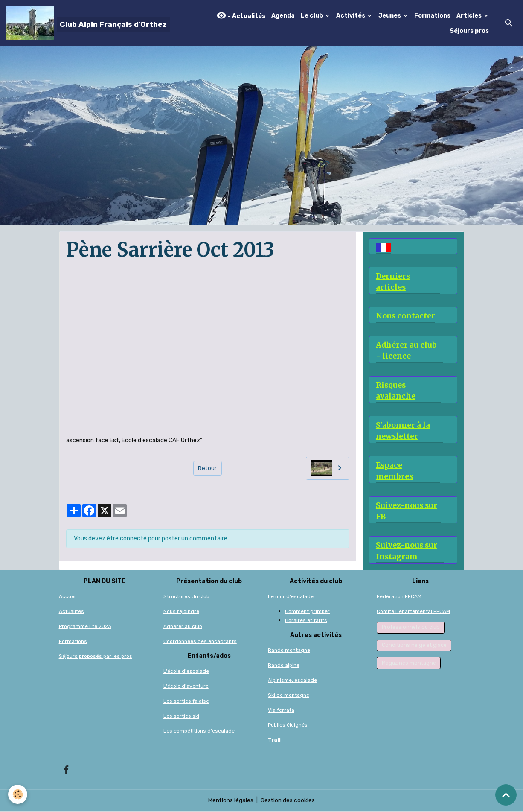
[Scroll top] (506, 795)
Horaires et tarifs (306, 621)
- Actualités (241, 16)
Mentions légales (231, 801)
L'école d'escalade (186, 672)
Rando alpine (284, 666)
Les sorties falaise (186, 701)
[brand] (87, 23)
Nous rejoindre (181, 612)
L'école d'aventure (186, 686)
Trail (274, 740)
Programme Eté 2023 (85, 627)
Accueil (68, 597)
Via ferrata (281, 710)
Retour (208, 468)
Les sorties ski (181, 716)
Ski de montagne (289, 695)
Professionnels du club (411, 628)
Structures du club (186, 597)
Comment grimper (307, 612)
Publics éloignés (288, 725)
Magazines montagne (409, 663)
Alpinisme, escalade (292, 681)
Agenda (283, 16)
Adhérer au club (183, 627)
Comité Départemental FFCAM (413, 612)
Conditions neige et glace (414, 646)
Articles (470, 16)
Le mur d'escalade (291, 597)
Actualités (71, 612)
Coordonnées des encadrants (200, 642)
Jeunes (390, 16)
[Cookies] (18, 794)
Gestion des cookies (288, 801)
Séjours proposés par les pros (96, 657)
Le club (312, 16)
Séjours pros (469, 31)
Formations (432, 16)
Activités (351, 16)
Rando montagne (289, 651)
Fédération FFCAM (399, 597)
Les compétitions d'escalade (199, 731)
